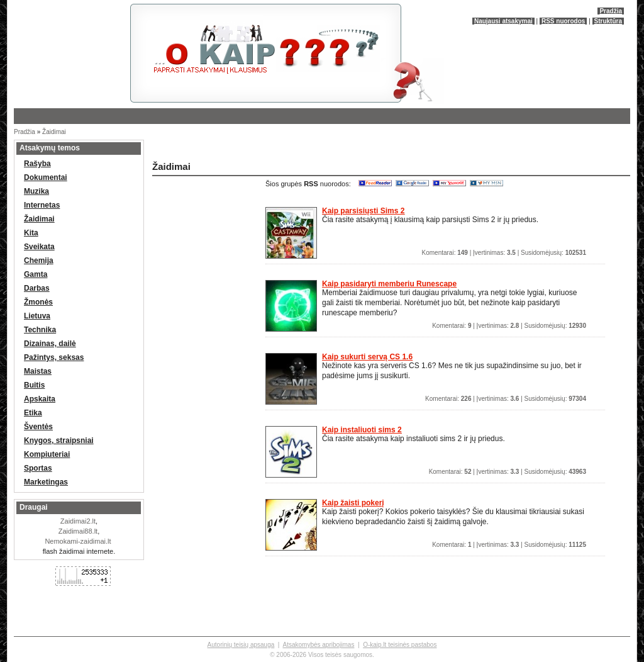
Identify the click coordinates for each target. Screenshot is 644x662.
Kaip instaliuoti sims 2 (362, 430)
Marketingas (46, 482)
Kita (31, 233)
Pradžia (611, 11)
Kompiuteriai (47, 454)
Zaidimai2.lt (78, 521)
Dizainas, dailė (50, 344)
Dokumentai (46, 177)
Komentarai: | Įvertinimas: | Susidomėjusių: (504, 253)
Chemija (39, 261)
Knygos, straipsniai (59, 440)
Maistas (38, 371)
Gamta (36, 274)
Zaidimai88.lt (78, 531)
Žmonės (38, 302)
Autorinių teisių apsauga (241, 645)
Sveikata (39, 247)
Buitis (34, 385)
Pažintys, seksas (54, 357)
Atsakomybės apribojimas (318, 645)
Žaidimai (54, 132)
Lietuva (37, 316)
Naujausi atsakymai (503, 21)
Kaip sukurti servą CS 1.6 (367, 357)
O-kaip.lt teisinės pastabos (400, 645)
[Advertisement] (297, 148)
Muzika (36, 191)
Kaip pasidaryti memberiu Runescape (389, 284)
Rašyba (37, 164)
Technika (40, 330)
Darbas (37, 288)
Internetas (42, 205)
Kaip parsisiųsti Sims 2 (363, 211)
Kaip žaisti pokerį (353, 503)
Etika (33, 413)
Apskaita (40, 399)
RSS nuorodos (563, 21)
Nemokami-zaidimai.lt (78, 541)
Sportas (38, 468)
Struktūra (608, 21)
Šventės (38, 427)
